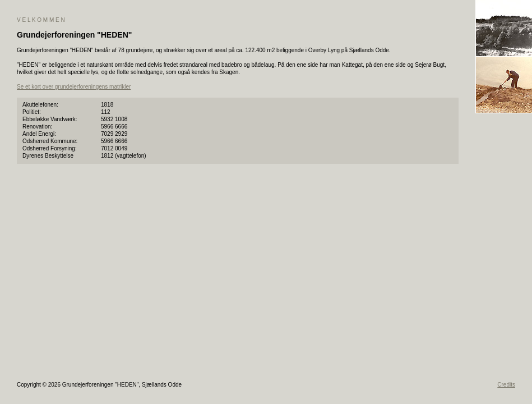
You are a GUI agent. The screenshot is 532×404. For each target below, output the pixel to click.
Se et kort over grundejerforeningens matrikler (74, 87)
